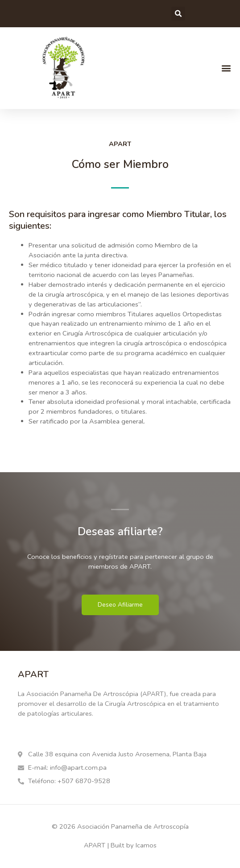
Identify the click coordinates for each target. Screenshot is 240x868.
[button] (178, 14)
